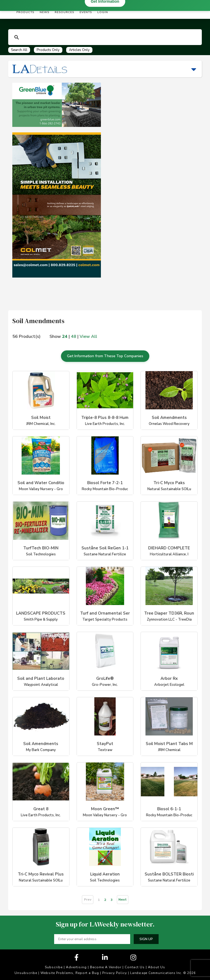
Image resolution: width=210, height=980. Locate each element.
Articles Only (79, 50)
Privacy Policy (115, 973)
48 (74, 336)
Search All (19, 50)
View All (88, 336)
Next (122, 899)
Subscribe (54, 967)
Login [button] (103, 12)
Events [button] (86, 12)
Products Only (48, 50)
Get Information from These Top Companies (105, 356)
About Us (157, 967)
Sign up (146, 939)
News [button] (44, 12)
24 (65, 336)
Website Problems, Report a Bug (70, 973)
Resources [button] (64, 12)
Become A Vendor (106, 967)
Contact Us (135, 967)
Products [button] (25, 12)
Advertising (76, 967)
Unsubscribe (26, 973)
